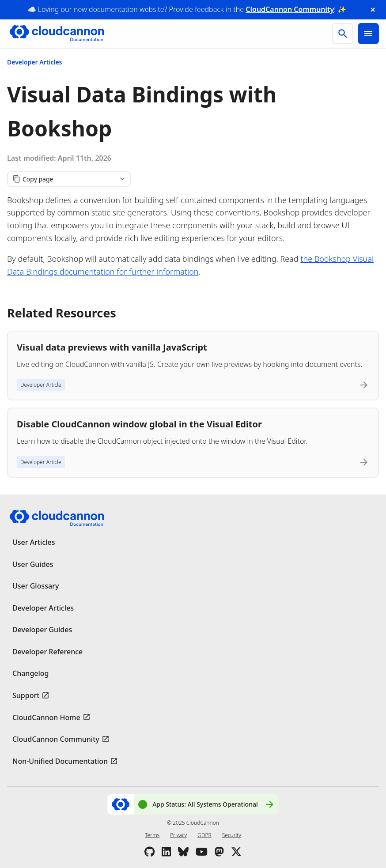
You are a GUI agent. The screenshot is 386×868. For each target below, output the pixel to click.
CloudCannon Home (46, 717)
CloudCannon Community (290, 9)
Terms (152, 835)
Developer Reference (47, 652)
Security (232, 835)
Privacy (178, 835)
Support (26, 695)
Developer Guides (42, 630)
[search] (343, 34)
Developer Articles (35, 62)
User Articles (34, 542)
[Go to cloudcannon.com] (57, 34)
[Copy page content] (69, 179)
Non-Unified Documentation (60, 761)
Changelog (31, 673)
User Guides (33, 564)
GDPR (204, 835)
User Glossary (36, 586)
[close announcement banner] (373, 10)
